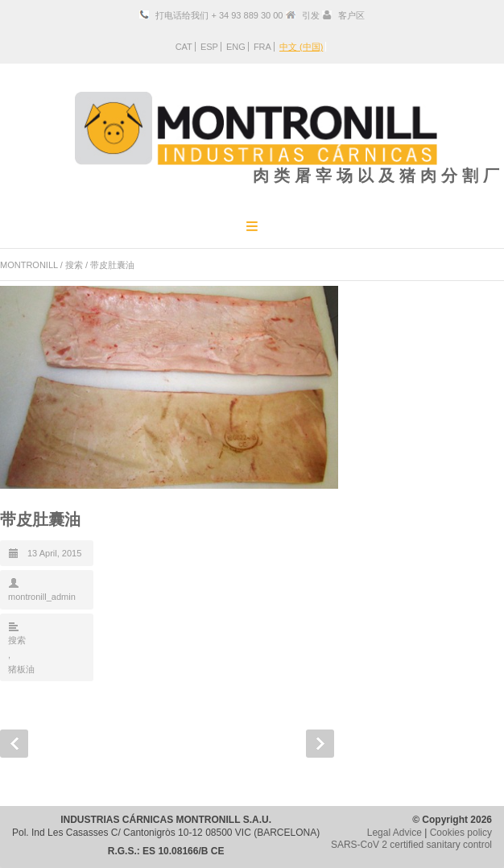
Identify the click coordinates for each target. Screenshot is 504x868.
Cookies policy (461, 833)
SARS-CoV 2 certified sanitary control (411, 845)
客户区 (351, 15)
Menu (252, 226)
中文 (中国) (301, 47)
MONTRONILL (29, 265)
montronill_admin (42, 597)
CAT (184, 47)
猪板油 (21, 669)
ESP (209, 47)
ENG (236, 47)
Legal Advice (395, 833)
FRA (262, 47)
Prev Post (14, 744)
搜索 (74, 265)
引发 (311, 15)
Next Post (320, 744)
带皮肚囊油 (40, 519)
